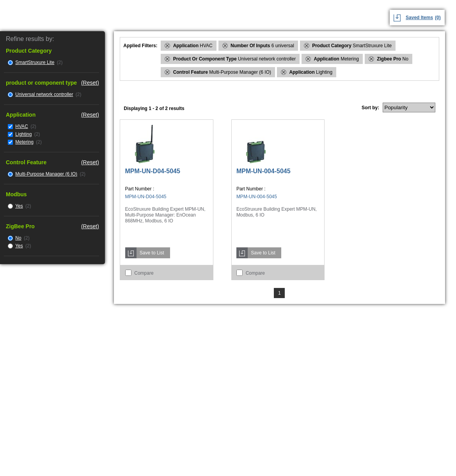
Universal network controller (44, 94)
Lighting (23, 134)
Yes (19, 206)
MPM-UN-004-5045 (263, 171)
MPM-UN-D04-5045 (153, 171)
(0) (438, 18)
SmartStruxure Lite (35, 62)
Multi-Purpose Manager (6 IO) (46, 174)
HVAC (21, 126)
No (18, 238)
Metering (24, 142)
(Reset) (90, 83)
